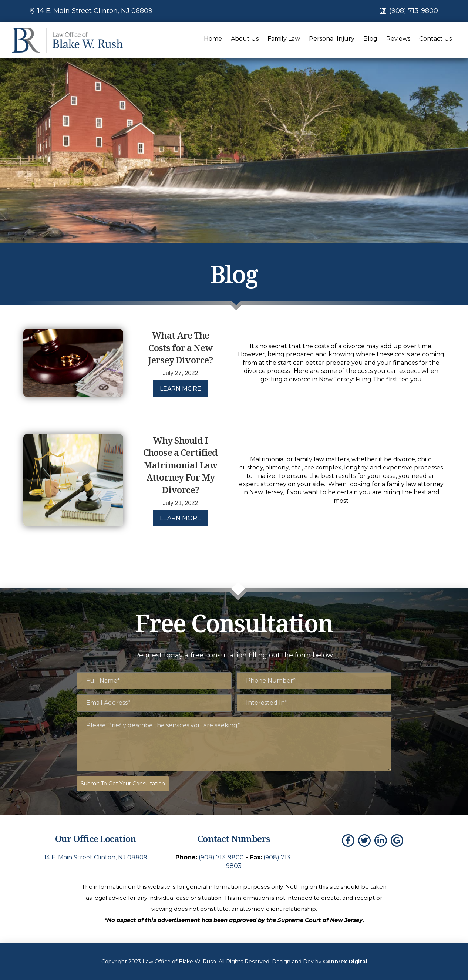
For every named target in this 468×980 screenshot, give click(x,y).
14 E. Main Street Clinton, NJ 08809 (95, 11)
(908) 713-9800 (414, 11)
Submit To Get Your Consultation (123, 784)
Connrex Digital (345, 961)
